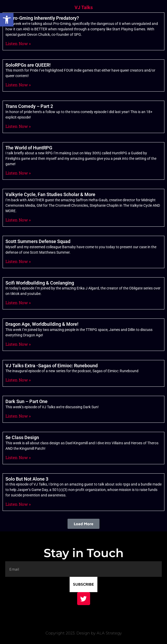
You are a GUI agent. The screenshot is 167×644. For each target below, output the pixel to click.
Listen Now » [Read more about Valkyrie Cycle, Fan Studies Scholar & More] (18, 220)
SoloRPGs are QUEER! (28, 65)
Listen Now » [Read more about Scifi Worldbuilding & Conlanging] (18, 303)
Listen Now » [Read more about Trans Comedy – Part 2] (18, 126)
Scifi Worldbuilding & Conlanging (40, 283)
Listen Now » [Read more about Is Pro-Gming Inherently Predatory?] (18, 43)
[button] (7, 20)
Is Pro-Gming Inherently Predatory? (42, 18)
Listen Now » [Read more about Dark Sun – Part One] (18, 416)
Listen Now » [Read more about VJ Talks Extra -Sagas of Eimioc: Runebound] (18, 380)
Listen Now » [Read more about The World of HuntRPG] (18, 173)
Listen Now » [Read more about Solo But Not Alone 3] (18, 504)
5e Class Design (22, 437)
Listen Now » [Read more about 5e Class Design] (18, 457)
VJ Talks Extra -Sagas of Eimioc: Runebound (52, 366)
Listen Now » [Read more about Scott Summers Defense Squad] (18, 261)
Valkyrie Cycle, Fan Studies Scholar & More (50, 194)
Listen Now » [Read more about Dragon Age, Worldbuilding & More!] (18, 344)
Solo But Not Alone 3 (27, 479)
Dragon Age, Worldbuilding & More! (42, 324)
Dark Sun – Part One (26, 401)
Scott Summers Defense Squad (38, 241)
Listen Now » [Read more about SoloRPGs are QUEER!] (18, 85)
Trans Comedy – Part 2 (29, 106)
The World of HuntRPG (29, 148)
